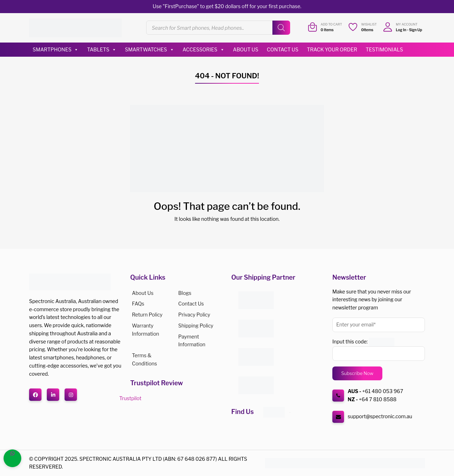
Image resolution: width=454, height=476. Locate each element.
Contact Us (283, 49)
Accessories (204, 50)
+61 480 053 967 (383, 391)
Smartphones (56, 50)
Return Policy (147, 315)
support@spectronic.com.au (380, 416)
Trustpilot (130, 398)
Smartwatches (150, 50)
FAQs (138, 304)
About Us (246, 49)
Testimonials (384, 49)
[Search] (281, 28)
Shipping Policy (196, 326)
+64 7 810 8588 (378, 399)
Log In (401, 30)
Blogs (185, 293)
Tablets (102, 50)
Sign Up (416, 30)
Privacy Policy (194, 315)
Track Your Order (332, 49)
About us (143, 293)
